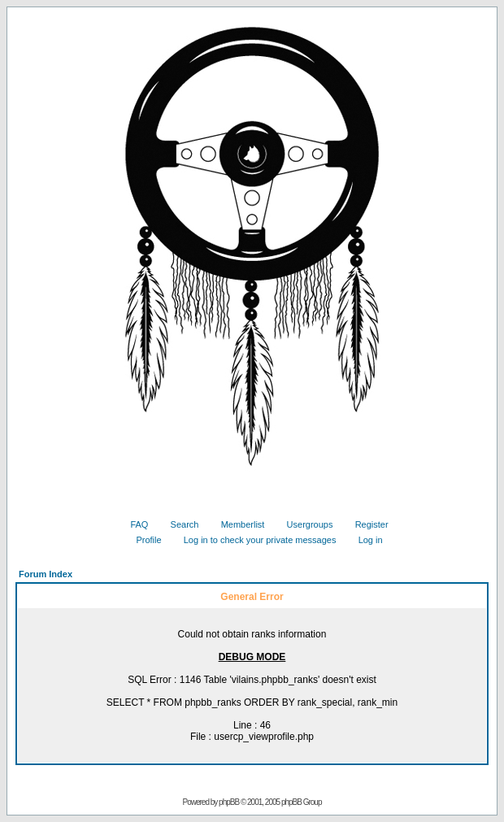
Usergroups (304, 524)
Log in (365, 540)
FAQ (133, 524)
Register (366, 524)
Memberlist (237, 524)
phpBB (229, 802)
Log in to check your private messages (254, 540)
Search (179, 524)
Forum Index (46, 574)
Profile (142, 540)
